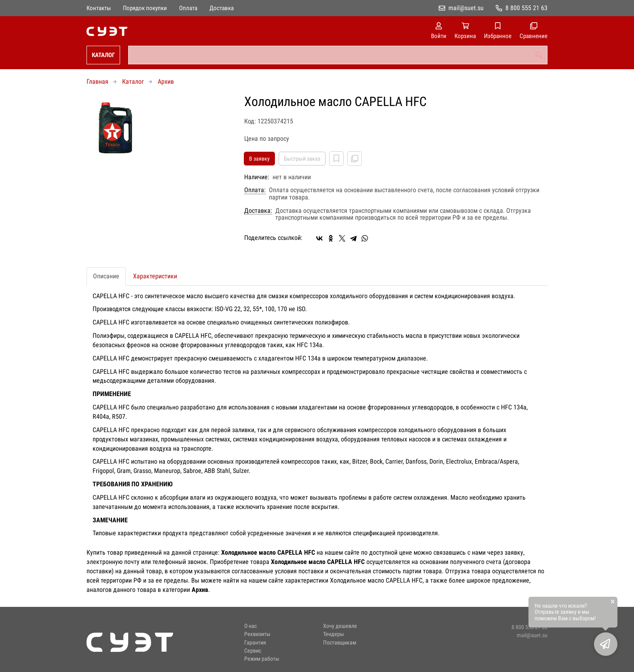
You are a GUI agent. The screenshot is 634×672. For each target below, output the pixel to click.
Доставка (222, 8)
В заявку (259, 159)
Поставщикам (340, 643)
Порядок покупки (145, 8)
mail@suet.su (466, 8)
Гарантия (255, 643)
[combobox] (338, 55)
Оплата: (255, 190)
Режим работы (262, 659)
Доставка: (258, 211)
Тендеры (334, 634)
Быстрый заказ (302, 159)
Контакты (99, 8)
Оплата (188, 8)
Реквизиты (257, 634)
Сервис (253, 651)
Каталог (103, 55)
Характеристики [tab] (155, 276)
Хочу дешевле (340, 626)
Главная (97, 82)
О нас (250, 626)
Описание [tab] (106, 276)
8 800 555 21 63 (526, 8)
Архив (166, 82)
